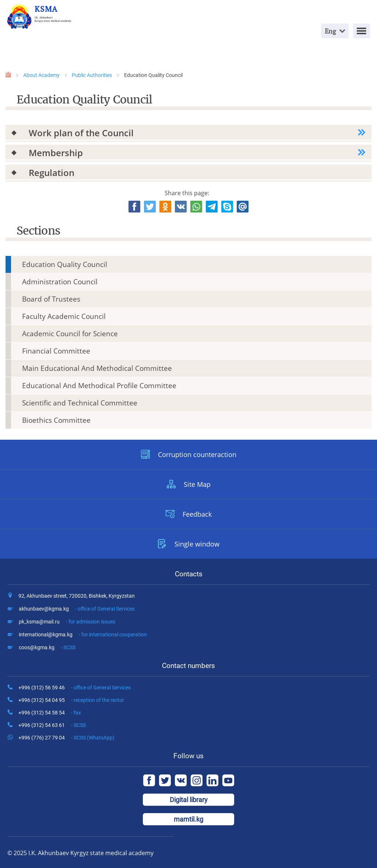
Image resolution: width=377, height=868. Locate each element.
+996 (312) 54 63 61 (52, 725)
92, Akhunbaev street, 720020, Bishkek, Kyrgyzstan (77, 596)
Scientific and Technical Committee (80, 403)
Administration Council (60, 282)
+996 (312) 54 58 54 (50, 713)
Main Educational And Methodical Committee (97, 368)
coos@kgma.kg (47, 647)
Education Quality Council (65, 264)
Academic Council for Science (70, 334)
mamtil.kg (188, 819)
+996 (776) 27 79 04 (66, 738)
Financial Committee (56, 351)
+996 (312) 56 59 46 (75, 688)
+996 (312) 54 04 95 (71, 700)
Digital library (189, 800)
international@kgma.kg (83, 635)
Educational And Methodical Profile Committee (99, 386)
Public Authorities (92, 75)
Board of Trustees (51, 299)
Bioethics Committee (56, 420)
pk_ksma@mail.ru (67, 622)
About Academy (41, 75)
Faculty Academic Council (64, 316)
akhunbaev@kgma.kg (77, 609)
